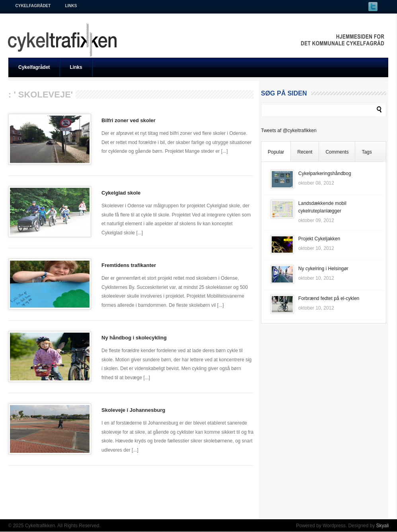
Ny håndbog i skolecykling (134, 338)
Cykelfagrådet (33, 6)
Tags (367, 152)
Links (71, 6)
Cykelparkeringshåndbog (325, 173)
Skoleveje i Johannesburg (133, 410)
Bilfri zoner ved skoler (128, 120)
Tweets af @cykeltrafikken (289, 131)
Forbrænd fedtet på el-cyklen (329, 298)
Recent (305, 152)
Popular (276, 152)
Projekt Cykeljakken (319, 239)
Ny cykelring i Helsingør (323, 269)
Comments (337, 152)
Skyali (382, 526)
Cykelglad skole (121, 193)
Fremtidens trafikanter (129, 265)
